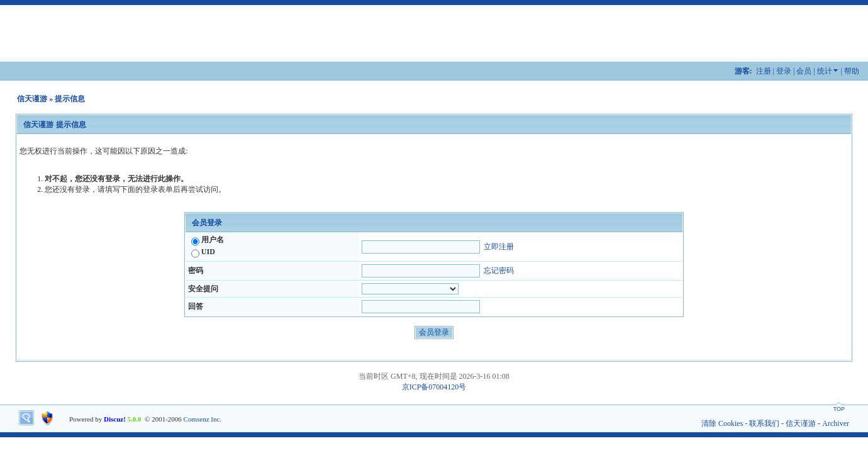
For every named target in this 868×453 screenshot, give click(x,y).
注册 (764, 71)
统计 (825, 71)
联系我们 (764, 423)
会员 (804, 71)
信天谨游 (32, 99)
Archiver (836, 423)
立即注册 (499, 247)
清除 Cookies (722, 423)
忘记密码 (499, 271)
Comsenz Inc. (203, 419)
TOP (839, 409)
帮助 (852, 71)
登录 (784, 71)
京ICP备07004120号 (434, 387)
